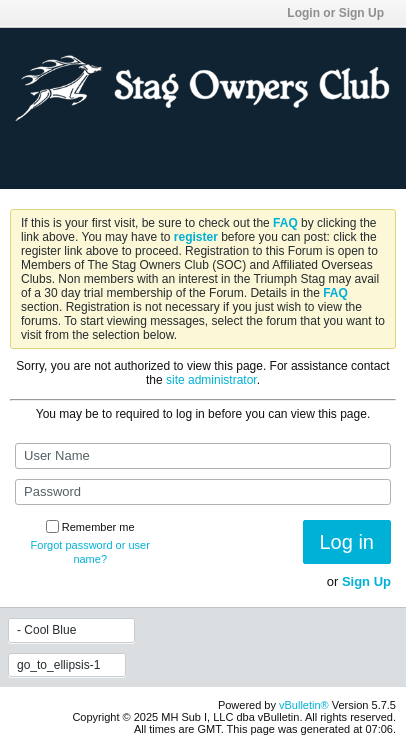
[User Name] (203, 456)
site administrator (211, 380)
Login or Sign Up (341, 13)
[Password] (203, 492)
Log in (347, 542)
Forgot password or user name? (90, 552)
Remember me (90, 527)
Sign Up (366, 581)
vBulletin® (304, 705)
